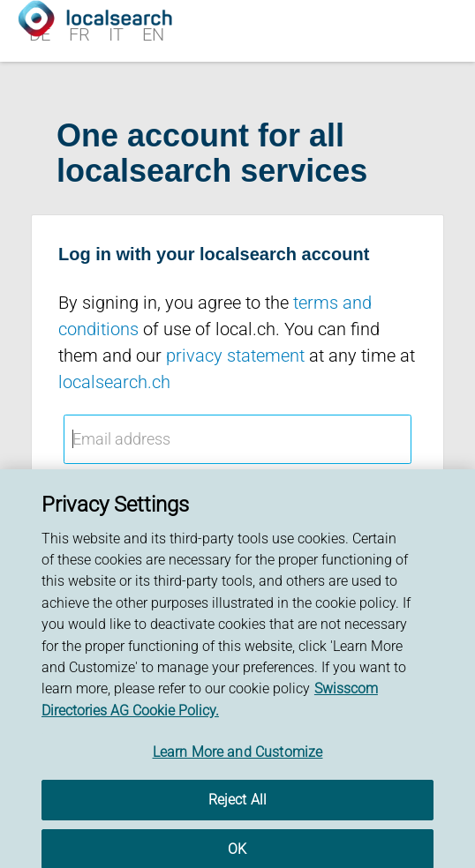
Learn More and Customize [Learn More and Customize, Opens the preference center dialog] (238, 756)
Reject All (238, 805)
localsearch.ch (114, 382)
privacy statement (235, 355)
